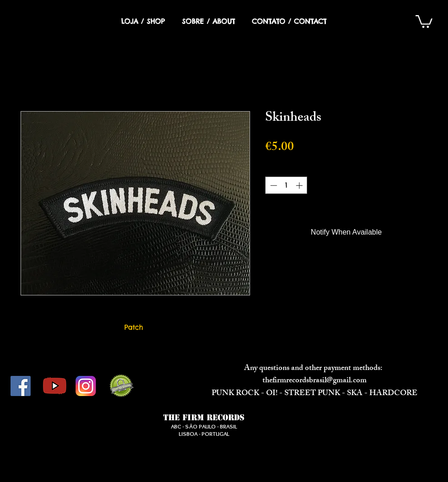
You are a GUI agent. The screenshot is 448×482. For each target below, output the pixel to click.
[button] (424, 21)
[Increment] (300, 185)
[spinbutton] (286, 185)
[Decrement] (273, 185)
